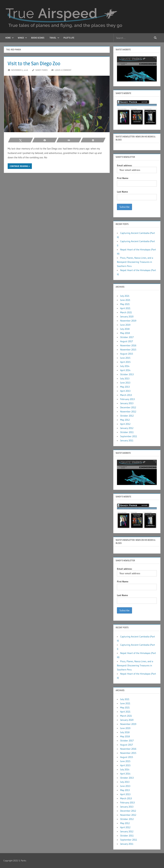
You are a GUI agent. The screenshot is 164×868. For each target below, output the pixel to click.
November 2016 (128, 345)
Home (10, 38)
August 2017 (127, 341)
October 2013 (127, 374)
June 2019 (125, 325)
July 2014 (125, 366)
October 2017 (127, 337)
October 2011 (127, 432)
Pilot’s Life (69, 38)
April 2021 (125, 308)
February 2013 (127, 399)
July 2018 (125, 329)
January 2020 (127, 316)
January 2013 (127, 403)
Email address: (137, 168)
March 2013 (126, 395)
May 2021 (125, 304)
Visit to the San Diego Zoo (35, 63)
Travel (54, 38)
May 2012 (125, 420)
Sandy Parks (41, 70)
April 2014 (125, 370)
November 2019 (128, 321)
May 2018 (125, 333)
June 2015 (125, 358)
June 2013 (125, 383)
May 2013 (125, 387)
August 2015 (127, 354)
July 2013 (125, 378)
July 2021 (125, 296)
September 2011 (129, 436)
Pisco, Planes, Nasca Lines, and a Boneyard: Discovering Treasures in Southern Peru (135, 262)
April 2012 (125, 424)
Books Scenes (38, 38)
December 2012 (128, 407)
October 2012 (127, 416)
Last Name (122, 192)
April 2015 (125, 362)
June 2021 (125, 300)
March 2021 (126, 312)
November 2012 (128, 411)
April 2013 (125, 391)
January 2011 (127, 440)
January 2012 (127, 428)
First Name (123, 178)
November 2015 (128, 350)
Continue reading (19, 166)
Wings (22, 38)
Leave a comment (63, 70)
